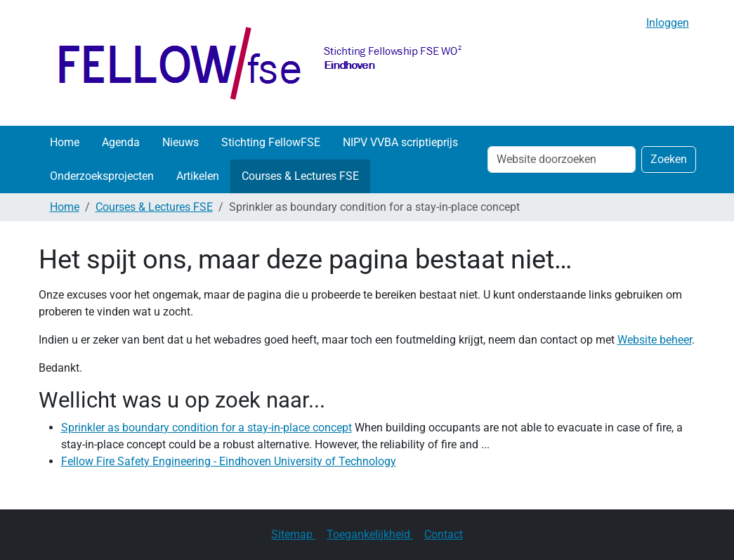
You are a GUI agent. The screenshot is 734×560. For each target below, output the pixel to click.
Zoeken (669, 159)
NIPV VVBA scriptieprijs (400, 142)
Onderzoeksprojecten (102, 176)
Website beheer (655, 340)
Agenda (121, 142)
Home (65, 142)
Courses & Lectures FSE (300, 176)
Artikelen (198, 176)
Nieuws (181, 142)
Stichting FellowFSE (271, 142)
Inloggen (668, 23)
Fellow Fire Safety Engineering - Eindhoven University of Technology (229, 461)
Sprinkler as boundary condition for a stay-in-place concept (207, 428)
